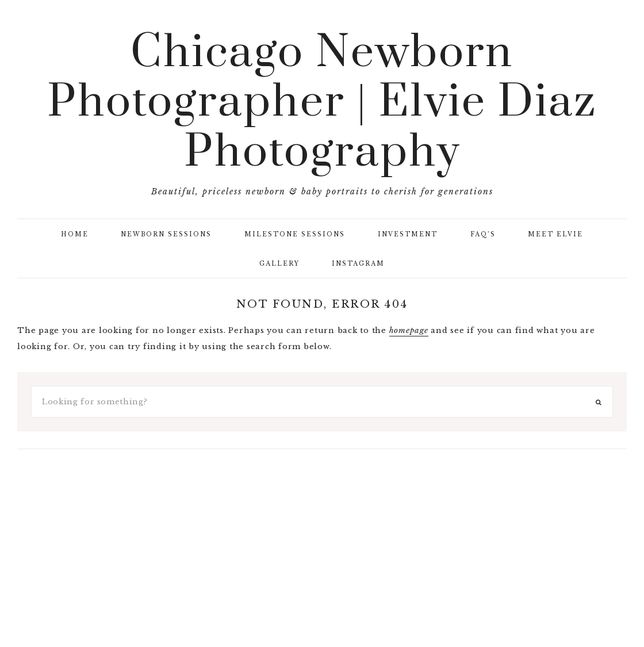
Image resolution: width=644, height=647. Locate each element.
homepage (409, 330)
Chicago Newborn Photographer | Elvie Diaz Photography (322, 103)
